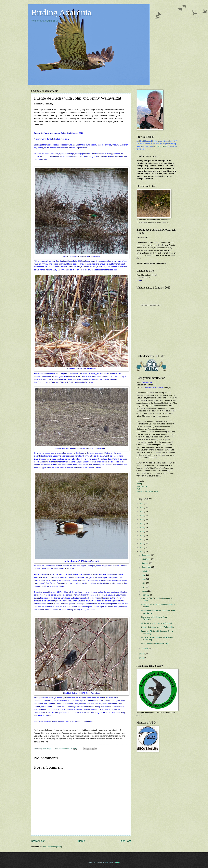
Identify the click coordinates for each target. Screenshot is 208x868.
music (139, 489)
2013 (142, 654)
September (146, 567)
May (144, 583)
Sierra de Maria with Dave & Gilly (155, 644)
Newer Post (38, 841)
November (146, 559)
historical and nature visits (147, 491)
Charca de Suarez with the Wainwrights (157, 627)
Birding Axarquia (61, 12)
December (146, 555)
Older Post (125, 841)
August (145, 571)
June (144, 579)
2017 (142, 540)
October (145, 563)
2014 (142, 552)
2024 (142, 512)
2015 (142, 548)
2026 (142, 504)
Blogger (117, 862)
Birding (139, 484)
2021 (142, 524)
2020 (142, 528)
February (146, 595)
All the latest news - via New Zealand (156, 623)
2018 (142, 536)
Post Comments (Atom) (52, 847)
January (145, 649)
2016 (142, 544)
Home (81, 841)
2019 (142, 532)
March (144, 591)
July (143, 575)
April (144, 587)
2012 (142, 658)
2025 (142, 508)
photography (142, 486)
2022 (142, 520)
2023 (142, 516)
